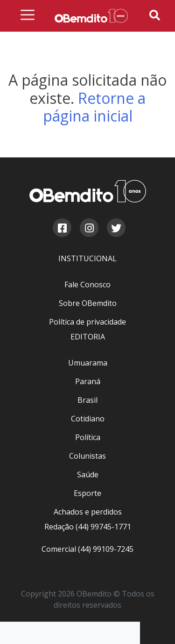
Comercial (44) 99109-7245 (87, 549)
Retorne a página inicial (94, 107)
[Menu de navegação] (28, 17)
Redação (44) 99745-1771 (88, 527)
